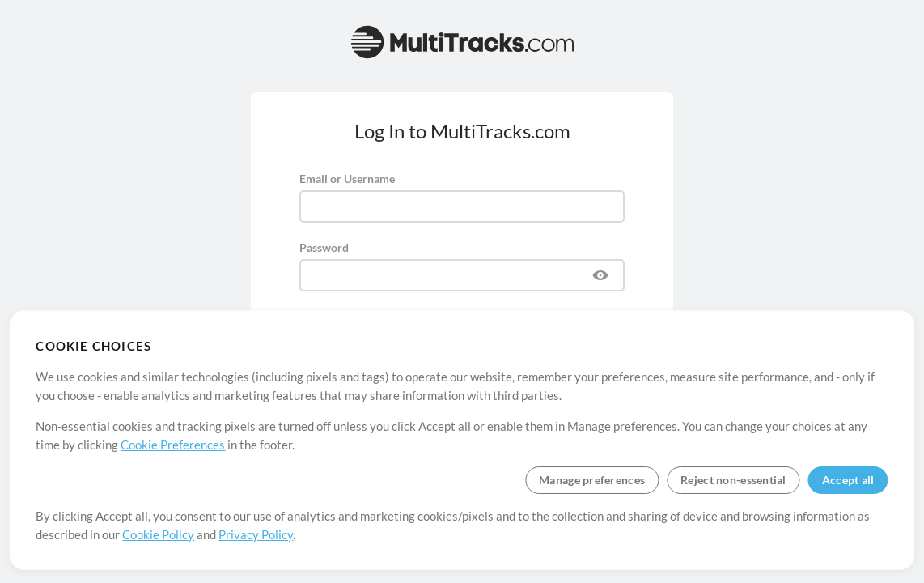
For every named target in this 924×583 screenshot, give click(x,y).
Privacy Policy (256, 534)
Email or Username (347, 179)
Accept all (848, 480)
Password (324, 247)
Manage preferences (592, 480)
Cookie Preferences (173, 445)
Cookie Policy (158, 534)
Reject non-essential (733, 480)
